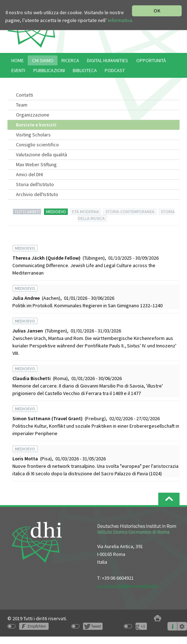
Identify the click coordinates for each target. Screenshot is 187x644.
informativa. (120, 20)
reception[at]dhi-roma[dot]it (127, 586)
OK (157, 11)
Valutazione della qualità (42, 155)
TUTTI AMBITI (27, 212)
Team (22, 105)
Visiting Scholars (33, 135)
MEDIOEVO (56, 212)
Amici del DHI (29, 174)
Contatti (24, 95)
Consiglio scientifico (37, 145)
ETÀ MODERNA (86, 212)
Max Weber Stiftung (36, 164)
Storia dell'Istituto (35, 184)
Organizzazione (33, 115)
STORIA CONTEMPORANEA (130, 212)
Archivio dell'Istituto (37, 194)
